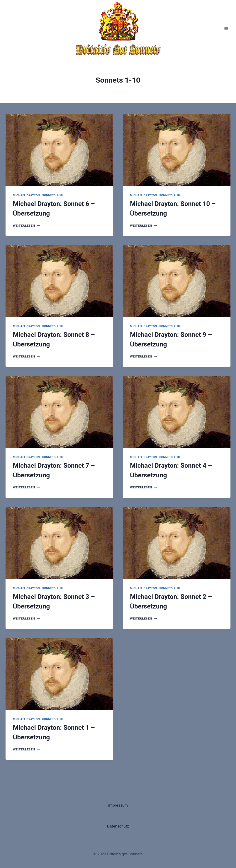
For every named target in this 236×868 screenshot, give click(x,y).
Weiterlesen (26, 225)
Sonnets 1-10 (53, 195)
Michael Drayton (26, 195)
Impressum (118, 805)
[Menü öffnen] (226, 28)
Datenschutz (118, 826)
